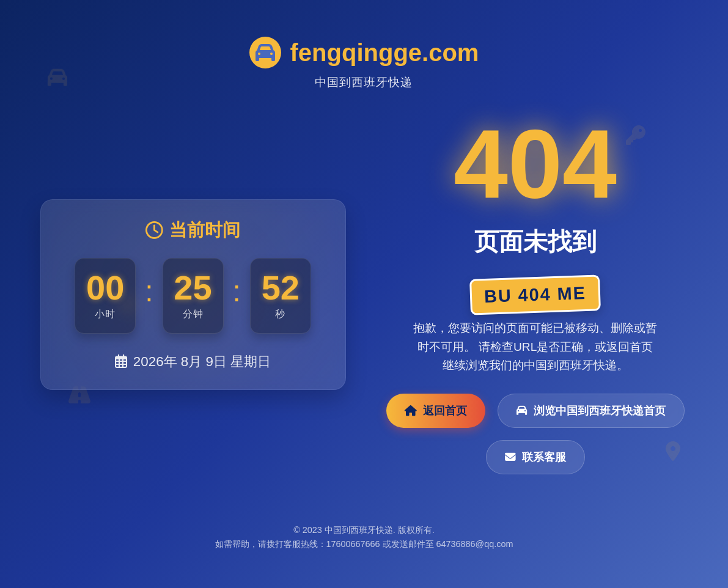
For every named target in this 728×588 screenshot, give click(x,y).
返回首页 (436, 411)
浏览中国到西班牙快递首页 (591, 411)
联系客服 (535, 457)
